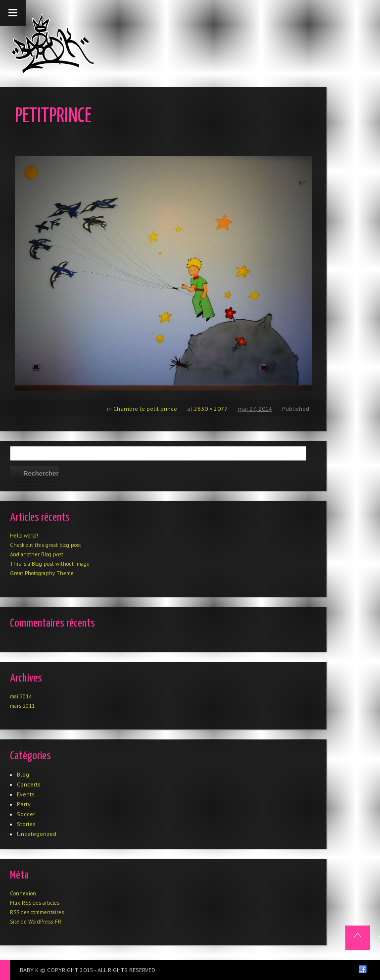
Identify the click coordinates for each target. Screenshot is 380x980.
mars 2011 (22, 706)
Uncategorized (37, 834)
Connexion (23, 893)
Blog (23, 774)
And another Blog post (37, 554)
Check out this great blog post (46, 545)
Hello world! (24, 536)
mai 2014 (21, 696)
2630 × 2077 (211, 409)
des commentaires (37, 912)
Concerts (29, 784)
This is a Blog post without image (50, 564)
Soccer (26, 814)
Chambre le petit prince (145, 409)
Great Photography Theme (42, 573)
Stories (26, 824)
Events (26, 794)
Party (24, 804)
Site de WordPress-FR (36, 922)
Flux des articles (35, 903)
